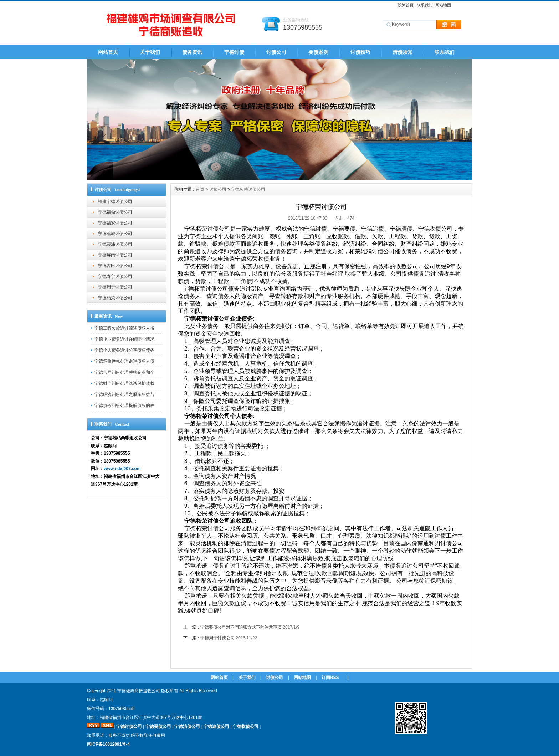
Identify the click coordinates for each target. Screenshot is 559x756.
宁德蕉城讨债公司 (115, 234)
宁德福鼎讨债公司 (115, 212)
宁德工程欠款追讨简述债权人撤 (124, 328)
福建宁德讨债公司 (115, 201)
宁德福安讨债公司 (115, 223)
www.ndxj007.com (122, 469)
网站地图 (443, 5)
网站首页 (108, 52)
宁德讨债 (234, 52)
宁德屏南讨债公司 (115, 255)
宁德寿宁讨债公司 (115, 276)
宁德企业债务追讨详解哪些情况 (124, 339)
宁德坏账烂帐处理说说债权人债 (124, 361)
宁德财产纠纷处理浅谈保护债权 (124, 383)
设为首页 (406, 5)
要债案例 (318, 52)
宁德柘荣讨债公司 (115, 298)
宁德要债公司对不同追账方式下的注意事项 (241, 627)
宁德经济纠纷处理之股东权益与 (124, 394)
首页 (200, 189)
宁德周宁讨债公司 (115, 287)
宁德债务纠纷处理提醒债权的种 (124, 405)
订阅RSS (330, 678)
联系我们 (425, 5)
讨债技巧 (360, 52)
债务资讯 (192, 52)
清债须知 (402, 52)
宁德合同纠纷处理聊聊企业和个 (124, 372)
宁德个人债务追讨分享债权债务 (124, 350)
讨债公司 (276, 52)
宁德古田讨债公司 (115, 266)
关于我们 (150, 52)
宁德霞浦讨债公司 (115, 244)
